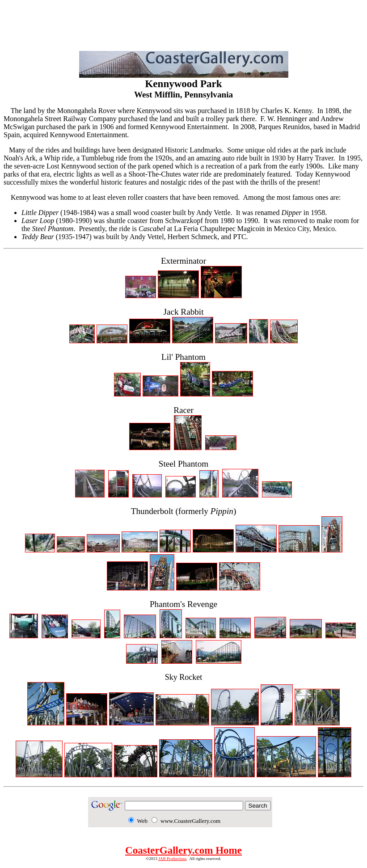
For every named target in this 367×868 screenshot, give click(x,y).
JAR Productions (172, 859)
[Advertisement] (184, 24)
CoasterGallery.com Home (183, 850)
